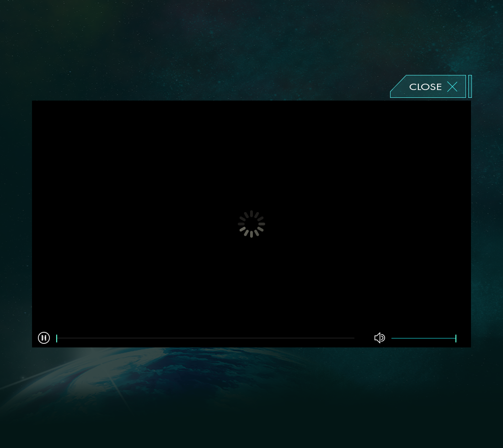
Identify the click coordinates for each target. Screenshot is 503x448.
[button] (44, 338)
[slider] (205, 339)
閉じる (431, 86)
